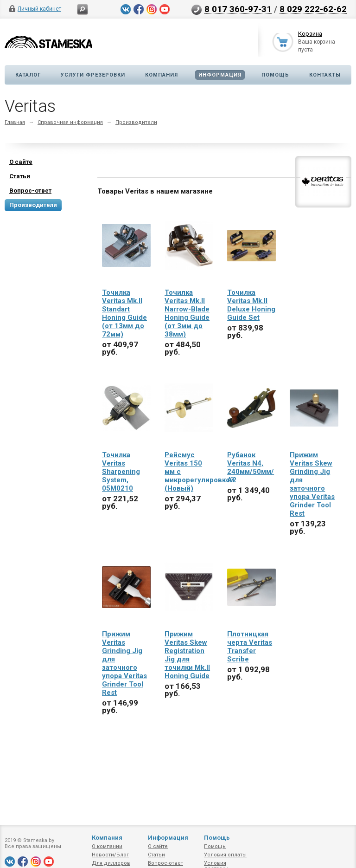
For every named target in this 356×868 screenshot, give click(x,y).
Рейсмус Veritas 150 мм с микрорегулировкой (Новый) (189, 472)
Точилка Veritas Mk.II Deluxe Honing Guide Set (251, 305)
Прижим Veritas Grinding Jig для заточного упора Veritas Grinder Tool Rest (124, 663)
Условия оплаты (225, 855)
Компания (162, 75)
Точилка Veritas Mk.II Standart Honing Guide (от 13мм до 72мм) (124, 313)
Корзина (310, 34)
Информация (220, 75)
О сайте (158, 846)
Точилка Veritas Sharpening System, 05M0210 (121, 472)
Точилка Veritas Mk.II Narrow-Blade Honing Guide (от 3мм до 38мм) (187, 313)
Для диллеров (111, 863)
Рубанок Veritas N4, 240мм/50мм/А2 (251, 467)
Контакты (325, 75)
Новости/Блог (110, 855)
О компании (107, 846)
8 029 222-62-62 (313, 9)
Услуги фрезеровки (93, 75)
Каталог (28, 75)
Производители (136, 122)
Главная (15, 122)
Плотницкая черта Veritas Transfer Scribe (250, 647)
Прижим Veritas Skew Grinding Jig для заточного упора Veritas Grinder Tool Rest (312, 484)
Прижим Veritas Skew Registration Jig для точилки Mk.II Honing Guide (187, 655)
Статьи (156, 855)
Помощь (275, 75)
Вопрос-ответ (165, 863)
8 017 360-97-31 (238, 9)
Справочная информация (70, 122)
